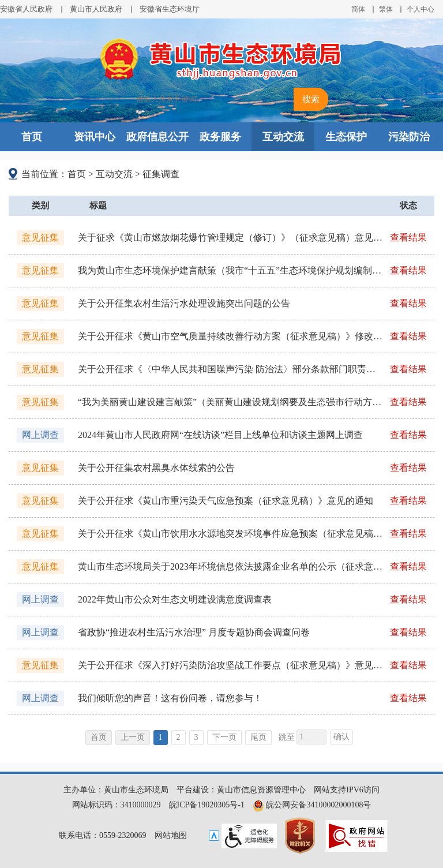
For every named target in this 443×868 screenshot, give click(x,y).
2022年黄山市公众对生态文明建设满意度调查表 (175, 599)
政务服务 (220, 137)
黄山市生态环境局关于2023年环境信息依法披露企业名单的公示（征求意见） (230, 566)
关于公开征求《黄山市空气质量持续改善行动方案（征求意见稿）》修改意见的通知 (230, 336)
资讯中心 (95, 137)
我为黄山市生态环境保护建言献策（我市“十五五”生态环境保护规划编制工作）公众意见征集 (230, 270)
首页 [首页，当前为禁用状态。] (99, 737)
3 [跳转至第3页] (196, 737)
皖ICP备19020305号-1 (207, 805)
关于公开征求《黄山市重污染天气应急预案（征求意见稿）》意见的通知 (226, 501)
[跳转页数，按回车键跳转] (311, 737)
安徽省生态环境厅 (170, 9)
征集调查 (161, 174)
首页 (32, 137)
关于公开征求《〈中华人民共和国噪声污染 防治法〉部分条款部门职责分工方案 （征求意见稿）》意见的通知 (230, 369)
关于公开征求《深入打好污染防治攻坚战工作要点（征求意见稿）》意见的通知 (230, 665)
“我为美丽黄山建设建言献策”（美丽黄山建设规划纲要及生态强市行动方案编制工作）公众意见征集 (230, 402)
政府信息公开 (157, 137)
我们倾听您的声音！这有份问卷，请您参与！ (170, 698)
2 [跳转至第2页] (179, 737)
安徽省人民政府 (26, 9)
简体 (358, 9)
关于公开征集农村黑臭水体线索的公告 (156, 468)
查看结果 (408, 237)
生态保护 (346, 137)
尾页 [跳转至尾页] (258, 737)
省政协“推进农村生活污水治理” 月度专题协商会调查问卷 (194, 632)
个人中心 (421, 9)
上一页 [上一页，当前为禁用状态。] (133, 737)
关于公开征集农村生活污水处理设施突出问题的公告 (184, 303)
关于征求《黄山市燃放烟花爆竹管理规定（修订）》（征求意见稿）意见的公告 (230, 237)
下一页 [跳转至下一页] (224, 737)
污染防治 (409, 137)
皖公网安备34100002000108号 (312, 805)
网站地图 (171, 835)
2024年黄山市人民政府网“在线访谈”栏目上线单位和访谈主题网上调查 (220, 435)
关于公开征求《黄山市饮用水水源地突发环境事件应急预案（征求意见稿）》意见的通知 (230, 534)
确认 (341, 737)
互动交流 (283, 137)
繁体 (386, 9)
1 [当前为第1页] (161, 737)
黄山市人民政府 (96, 9)
